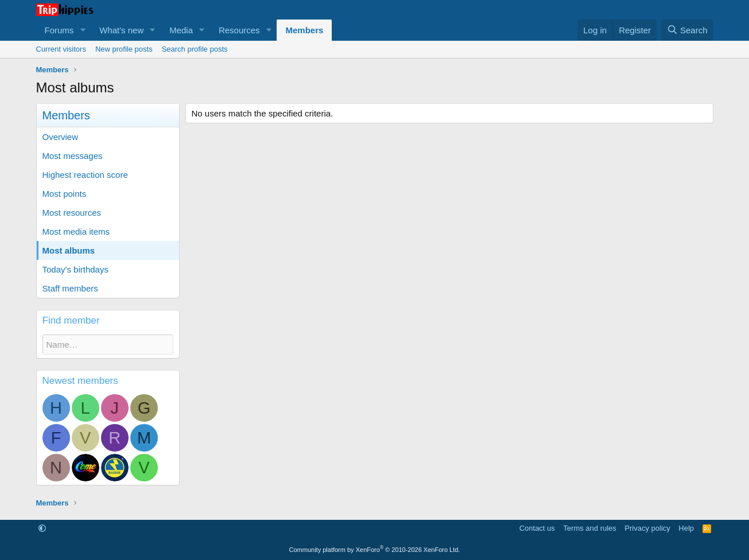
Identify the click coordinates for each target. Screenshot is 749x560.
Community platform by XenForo (375, 550)
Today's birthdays (75, 269)
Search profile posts (195, 49)
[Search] (687, 30)
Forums (59, 30)
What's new (121, 30)
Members (304, 30)
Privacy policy (647, 528)
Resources (239, 30)
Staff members (70, 288)
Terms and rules (589, 528)
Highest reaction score (85, 175)
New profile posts (124, 49)
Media (181, 30)
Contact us (537, 528)
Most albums (69, 250)
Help (686, 528)
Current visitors (61, 49)
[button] (83, 30)
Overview (61, 137)
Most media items (76, 232)
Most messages (73, 156)
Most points (65, 194)
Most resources (72, 213)
